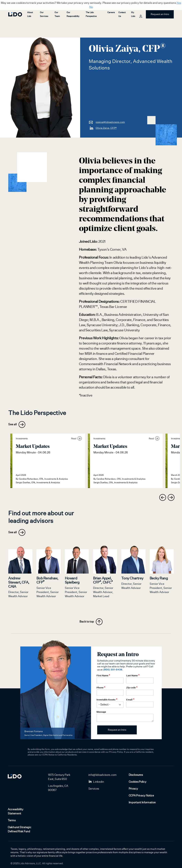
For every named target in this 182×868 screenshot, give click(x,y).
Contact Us (122, 14)
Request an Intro (160, 14)
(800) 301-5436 (113, 670)
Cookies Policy (138, 782)
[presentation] (163, 497)
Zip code (131, 688)
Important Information (142, 802)
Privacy (133, 789)
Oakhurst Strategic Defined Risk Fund (19, 829)
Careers (111, 12)
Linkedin (96, 782)
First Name (102, 675)
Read (76, 438)
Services (94, 789)
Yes (179, 3)
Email (129, 700)
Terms (12, 820)
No (91, 7)
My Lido (136, 15)
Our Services (44, 14)
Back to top (91, 622)
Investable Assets (106, 700)
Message (101, 712)
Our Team (57, 14)
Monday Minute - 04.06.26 (33, 453)
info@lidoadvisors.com (103, 775)
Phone (100, 688)
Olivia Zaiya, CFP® (103, 128)
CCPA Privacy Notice (141, 796)
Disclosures (136, 775)
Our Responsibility (73, 14)
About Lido (30, 14)
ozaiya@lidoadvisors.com (107, 122)
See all (17, 425)
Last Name (132, 675)
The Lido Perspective (91, 14)
